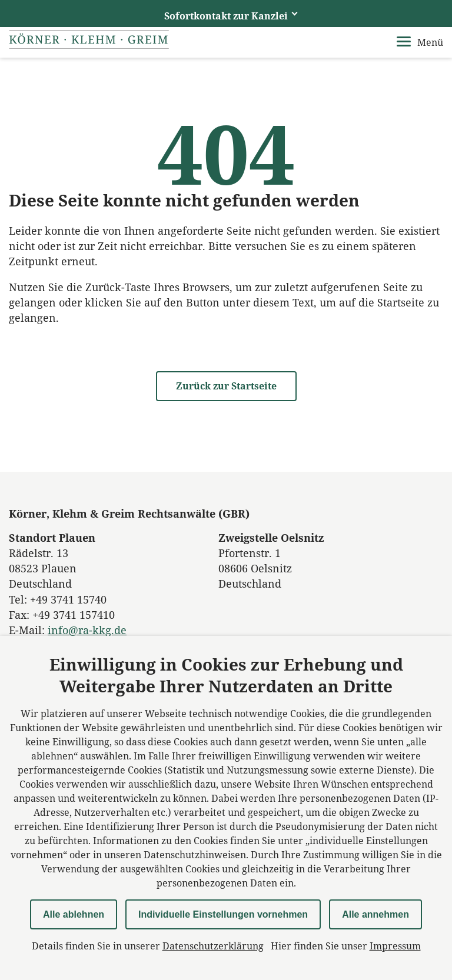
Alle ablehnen (74, 914)
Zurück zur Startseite (226, 386)
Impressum (395, 946)
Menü (420, 42)
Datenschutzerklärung (213, 946)
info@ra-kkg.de (87, 630)
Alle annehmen (375, 914)
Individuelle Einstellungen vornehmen (223, 914)
